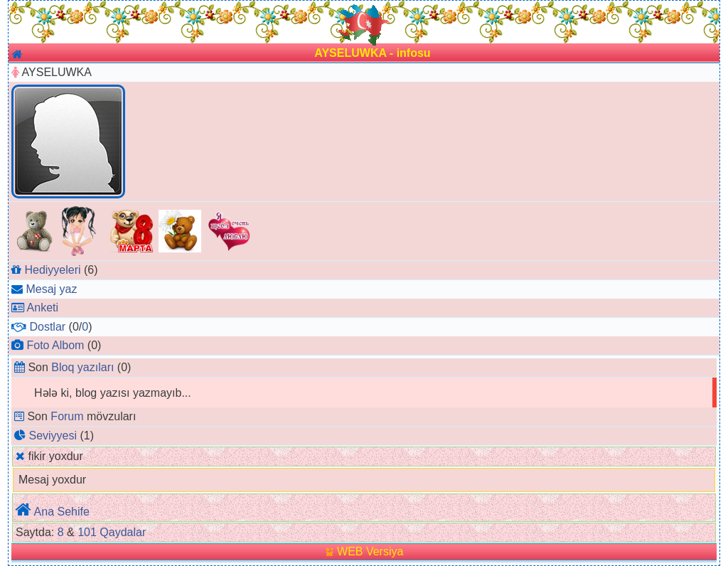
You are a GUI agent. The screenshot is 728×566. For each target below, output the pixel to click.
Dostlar (47, 327)
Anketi (43, 308)
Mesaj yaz (51, 289)
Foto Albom (55, 345)
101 (87, 532)
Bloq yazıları (82, 367)
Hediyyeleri (52, 270)
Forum (67, 416)
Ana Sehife (62, 512)
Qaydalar (123, 532)
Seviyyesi (53, 436)
